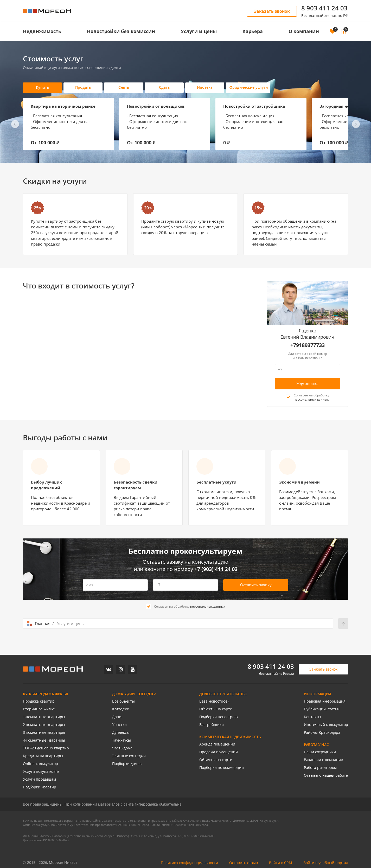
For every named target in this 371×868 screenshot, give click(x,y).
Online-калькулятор (40, 764)
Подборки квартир (40, 787)
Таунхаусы (121, 740)
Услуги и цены (199, 31)
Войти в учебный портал (326, 863)
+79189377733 (308, 345)
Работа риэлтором (320, 767)
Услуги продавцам (39, 779)
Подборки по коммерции (222, 767)
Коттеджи (121, 709)
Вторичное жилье (39, 709)
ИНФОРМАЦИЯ (317, 694)
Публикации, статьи (322, 709)
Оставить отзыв (244, 863)
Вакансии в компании (324, 760)
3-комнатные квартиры (44, 732)
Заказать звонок (272, 11)
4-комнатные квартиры (44, 740)
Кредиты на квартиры (43, 756)
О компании (304, 31)
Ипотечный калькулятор (326, 725)
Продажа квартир (39, 701)
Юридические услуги (248, 87)
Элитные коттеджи (129, 756)
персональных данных (311, 399)
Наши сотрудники (320, 752)
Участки (119, 725)
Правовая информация (325, 701)
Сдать (164, 87)
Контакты (312, 717)
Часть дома (122, 748)
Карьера (253, 31)
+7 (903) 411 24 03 (216, 569)
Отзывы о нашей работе (326, 775)
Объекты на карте (216, 709)
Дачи (117, 717)
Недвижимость (42, 31)
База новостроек (214, 701)
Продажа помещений (219, 752)
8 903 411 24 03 (324, 8)
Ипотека (205, 87)
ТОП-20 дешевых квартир (46, 748)
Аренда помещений (217, 744)
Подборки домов (127, 764)
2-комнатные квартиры (44, 725)
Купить (42, 87)
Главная (43, 623)
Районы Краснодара (322, 732)
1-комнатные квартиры (44, 717)
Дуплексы (121, 732)
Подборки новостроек (219, 717)
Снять (124, 87)
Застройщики (212, 725)
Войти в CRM (281, 863)
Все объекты (123, 701)
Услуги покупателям (41, 771)
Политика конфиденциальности (189, 863)
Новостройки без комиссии (121, 31)
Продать (83, 87)
